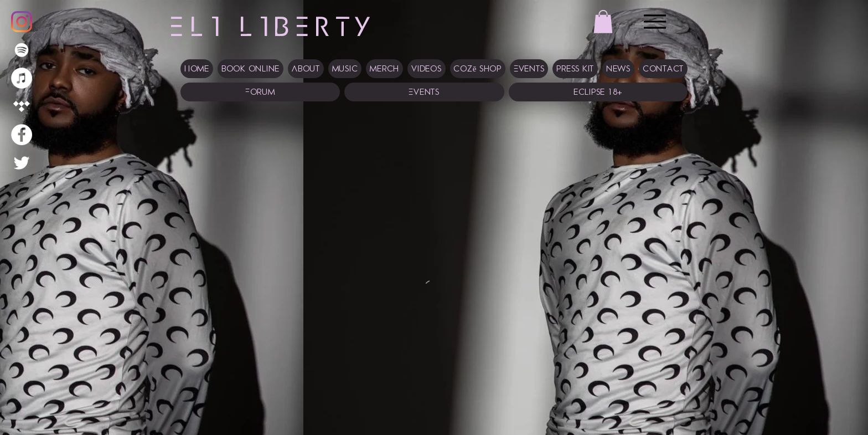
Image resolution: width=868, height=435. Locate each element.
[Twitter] (22, 163)
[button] (603, 22)
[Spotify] (22, 50)
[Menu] (655, 21)
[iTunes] (22, 78)
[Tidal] (22, 106)
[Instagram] (22, 22)
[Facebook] (22, 135)
